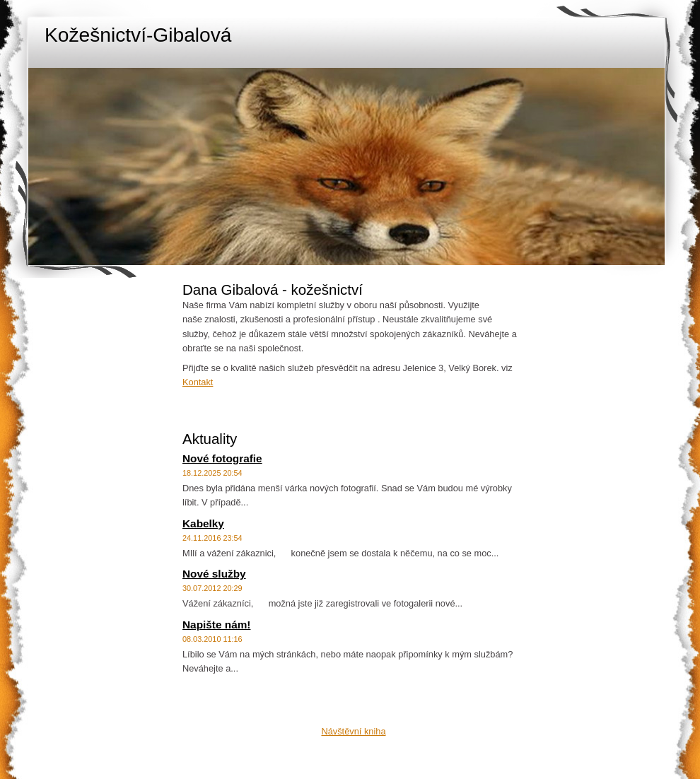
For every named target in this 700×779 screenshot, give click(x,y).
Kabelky (203, 523)
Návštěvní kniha (353, 731)
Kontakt (198, 382)
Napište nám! (216, 625)
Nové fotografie (222, 458)
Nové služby (214, 574)
